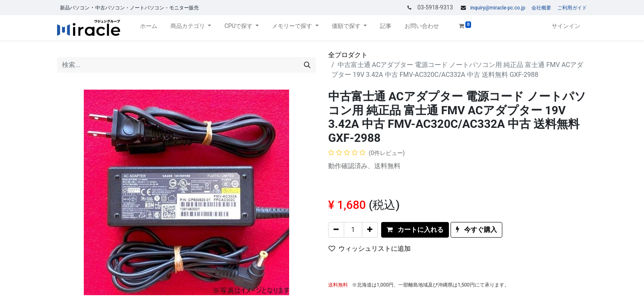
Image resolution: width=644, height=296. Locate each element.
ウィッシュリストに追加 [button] (370, 249)
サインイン (566, 26)
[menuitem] (149, 28)
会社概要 (541, 8)
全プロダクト (348, 55)
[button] (415, 230)
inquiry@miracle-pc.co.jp (498, 8)
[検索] (307, 65)
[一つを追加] (370, 230)
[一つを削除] (336, 230)
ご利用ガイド (572, 8)
